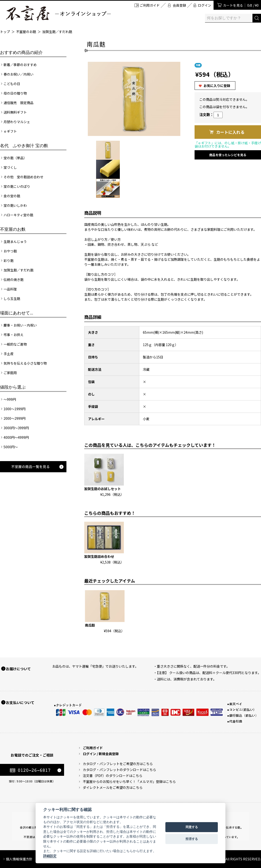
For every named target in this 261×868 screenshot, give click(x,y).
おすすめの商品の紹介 (21, 53)
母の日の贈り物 (15, 93)
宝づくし (10, 167)
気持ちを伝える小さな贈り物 (25, 363)
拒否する (192, 839)
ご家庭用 (10, 373)
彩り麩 (9, 260)
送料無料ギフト (15, 112)
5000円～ (11, 447)
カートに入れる (230, 132)
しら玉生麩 (12, 299)
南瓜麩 (90, 625)
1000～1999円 (14, 409)
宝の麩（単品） (15, 158)
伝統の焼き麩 (14, 280)
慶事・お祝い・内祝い (20, 325)
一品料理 (10, 289)
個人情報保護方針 (19, 859)
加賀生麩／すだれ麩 (57, 32)
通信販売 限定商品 (19, 103)
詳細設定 (50, 856)
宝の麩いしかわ (15, 205)
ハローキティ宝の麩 (18, 215)
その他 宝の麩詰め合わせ (23, 177)
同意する (192, 827)
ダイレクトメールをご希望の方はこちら (113, 787)
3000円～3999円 (16, 428)
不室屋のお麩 (26, 32)
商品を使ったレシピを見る (228, 155)
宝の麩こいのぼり (17, 186)
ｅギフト (10, 131)
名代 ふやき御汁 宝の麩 (24, 146)
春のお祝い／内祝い (19, 74)
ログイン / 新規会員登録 (101, 754)
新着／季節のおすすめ (20, 65)
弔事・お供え (14, 335)
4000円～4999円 (16, 437)
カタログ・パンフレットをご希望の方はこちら (118, 764)
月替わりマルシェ (17, 122)
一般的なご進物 (15, 344)
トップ (5, 32)
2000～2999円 (14, 418)
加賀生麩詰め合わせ (99, 556)
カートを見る (241, 5)
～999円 (10, 399)
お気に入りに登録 (217, 86)
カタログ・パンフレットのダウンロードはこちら (119, 770)
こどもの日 (12, 84)
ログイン (205, 5)
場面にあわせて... (17, 313)
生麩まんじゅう (15, 241)
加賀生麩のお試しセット (103, 489)
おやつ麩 (10, 251)
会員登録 (179, 5)
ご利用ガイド (150, 5)
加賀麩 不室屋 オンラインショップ (58, 13)
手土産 (9, 354)
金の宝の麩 (12, 196)
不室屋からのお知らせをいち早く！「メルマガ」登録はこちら (129, 781)
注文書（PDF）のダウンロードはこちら (113, 776)
